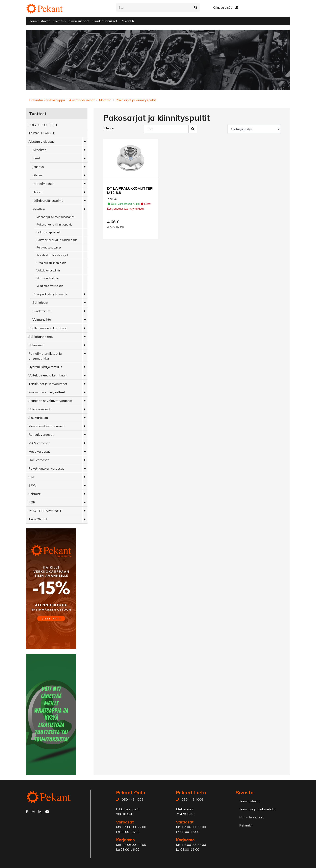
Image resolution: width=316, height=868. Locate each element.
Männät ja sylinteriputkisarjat (55, 217)
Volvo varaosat (39, 409)
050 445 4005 (133, 799)
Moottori (105, 100)
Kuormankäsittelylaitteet (47, 392)
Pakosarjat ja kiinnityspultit (136, 100)
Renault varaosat (41, 435)
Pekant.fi (127, 21)
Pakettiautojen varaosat (46, 468)
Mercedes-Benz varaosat (47, 426)
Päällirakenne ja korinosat (48, 328)
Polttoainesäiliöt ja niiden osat (57, 240)
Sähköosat (40, 303)
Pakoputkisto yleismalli (50, 294)
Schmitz (34, 494)
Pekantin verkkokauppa (47, 100)
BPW (32, 485)
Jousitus (38, 167)
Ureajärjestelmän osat (51, 263)
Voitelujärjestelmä (48, 270)
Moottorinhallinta (48, 278)
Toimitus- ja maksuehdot (71, 21)
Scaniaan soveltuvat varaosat (50, 401)
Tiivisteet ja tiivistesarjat (52, 255)
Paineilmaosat (43, 184)
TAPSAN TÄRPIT (42, 133)
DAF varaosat (39, 460)
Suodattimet (42, 311)
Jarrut (36, 158)
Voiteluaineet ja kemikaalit (48, 375)
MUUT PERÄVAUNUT (45, 511)
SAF (32, 477)
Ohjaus (37, 175)
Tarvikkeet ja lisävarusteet (48, 384)
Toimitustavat (39, 21)
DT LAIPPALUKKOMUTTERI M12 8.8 (130, 190)
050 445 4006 (192, 799)
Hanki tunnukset (105, 21)
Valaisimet (36, 345)
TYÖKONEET (38, 519)
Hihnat (38, 192)
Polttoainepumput (48, 232)
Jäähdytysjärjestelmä (48, 201)
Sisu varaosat (38, 418)
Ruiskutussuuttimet (49, 247)
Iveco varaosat (39, 451)
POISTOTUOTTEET (43, 125)
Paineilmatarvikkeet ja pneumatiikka (45, 356)
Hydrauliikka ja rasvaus (45, 367)
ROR (32, 502)
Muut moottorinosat (50, 286)
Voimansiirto (42, 319)
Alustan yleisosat (82, 100)
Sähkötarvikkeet (41, 337)
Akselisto (39, 150)
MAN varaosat (39, 443)
